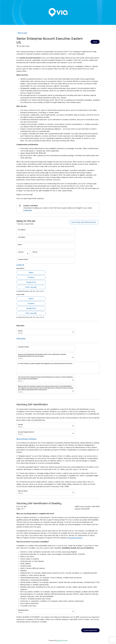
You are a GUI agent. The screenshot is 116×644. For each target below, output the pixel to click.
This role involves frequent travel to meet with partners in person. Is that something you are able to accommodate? (45, 378)
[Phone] (53, 254)
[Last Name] (46, 240)
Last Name (22, 237)
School (20, 331)
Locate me (20, 265)
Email (20, 245)
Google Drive (31, 282)
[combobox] (18, 254)
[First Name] (46, 232)
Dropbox (31, 277)
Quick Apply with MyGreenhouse (84, 222)
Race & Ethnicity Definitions (26, 439)
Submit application (90, 630)
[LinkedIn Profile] (46, 349)
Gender (20, 424)
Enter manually (31, 287)
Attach (31, 272)
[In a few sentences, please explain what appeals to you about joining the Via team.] (58, 369)
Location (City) (23, 259)
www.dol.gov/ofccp (75, 538)
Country (21, 252)
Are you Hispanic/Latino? (26, 432)
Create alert (28, 210)
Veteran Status (23, 491)
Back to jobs (22, 33)
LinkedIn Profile (24, 347)
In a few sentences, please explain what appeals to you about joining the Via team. (46, 363)
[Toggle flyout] (28, 253)
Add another (21, 338)
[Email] (46, 247)
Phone (35, 252)
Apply (95, 42)
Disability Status (23, 610)
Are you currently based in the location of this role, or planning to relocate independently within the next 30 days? (42, 355)
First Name (22, 230)
